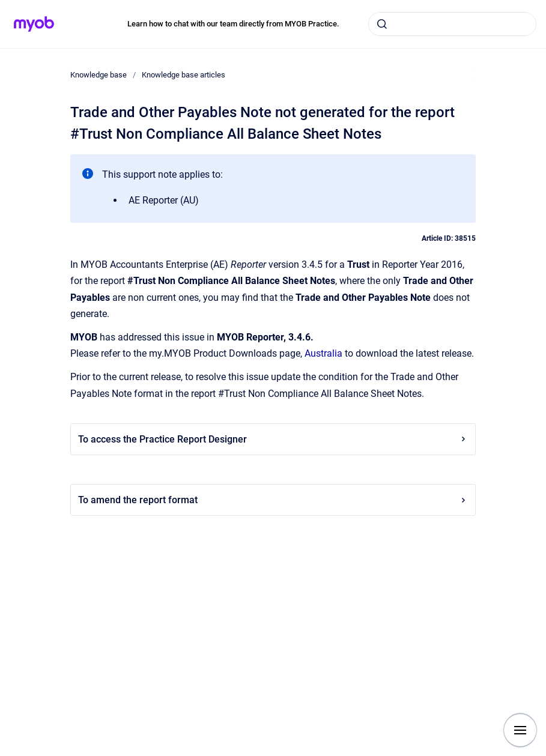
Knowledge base (99, 75)
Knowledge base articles (184, 75)
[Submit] (382, 24)
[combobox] (452, 24)
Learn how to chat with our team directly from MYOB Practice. (233, 24)
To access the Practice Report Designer (273, 439)
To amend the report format (273, 500)
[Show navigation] (520, 730)
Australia (323, 353)
